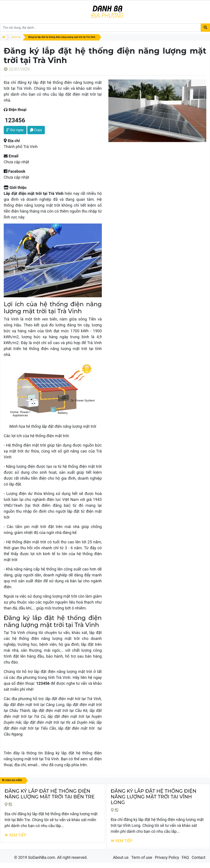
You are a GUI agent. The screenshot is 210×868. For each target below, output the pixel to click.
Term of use (142, 857)
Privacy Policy (167, 857)
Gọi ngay (15, 130)
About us (121, 857)
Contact (199, 857)
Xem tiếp (15, 835)
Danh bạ (16, 37)
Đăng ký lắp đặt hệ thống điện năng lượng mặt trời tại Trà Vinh (62, 37)
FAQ (185, 857)
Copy (36, 130)
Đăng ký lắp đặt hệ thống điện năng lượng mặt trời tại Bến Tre (50, 794)
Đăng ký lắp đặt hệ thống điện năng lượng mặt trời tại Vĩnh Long (154, 797)
